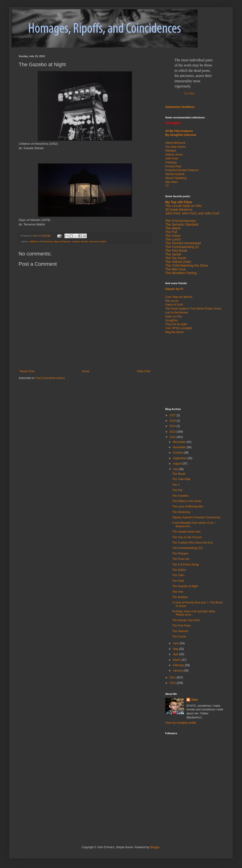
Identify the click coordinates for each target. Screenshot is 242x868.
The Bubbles (180, 597)
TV (167, 186)
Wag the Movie (175, 332)
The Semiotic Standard (182, 224)
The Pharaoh (180, 554)
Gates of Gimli (174, 305)
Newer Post (27, 371)
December (180, 442)
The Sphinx (179, 570)
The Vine (178, 592)
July (176, 469)
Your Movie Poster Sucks (206, 309)
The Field (178, 581)
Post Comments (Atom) (50, 378)
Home (86, 371)
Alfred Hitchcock (175, 143)
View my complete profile (181, 723)
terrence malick (98, 241)
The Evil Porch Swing (185, 565)
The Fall (177, 490)
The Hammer (180, 631)
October (178, 453)
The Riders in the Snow (187, 501)
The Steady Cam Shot (186, 620)
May (176, 649)
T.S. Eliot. (189, 93)
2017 (173, 415)
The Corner (179, 637)
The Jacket (173, 254)
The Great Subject (176, 309)
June (176, 643)
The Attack (173, 228)
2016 (173, 421)
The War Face (175, 269)
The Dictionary (181, 512)
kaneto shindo (80, 241)
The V (176, 485)
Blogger (155, 847)
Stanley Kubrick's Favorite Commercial (196, 517)
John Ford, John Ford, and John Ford (192, 213)
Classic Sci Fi (174, 289)
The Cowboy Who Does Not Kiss (193, 543)
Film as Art (172, 301)
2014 (173, 426)
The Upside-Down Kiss (186, 532)
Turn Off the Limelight (179, 328)
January (178, 671)
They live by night (176, 324)
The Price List (181, 559)
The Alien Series (175, 147)
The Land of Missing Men (188, 506)
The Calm (178, 575)
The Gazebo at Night (185, 586)
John (194, 700)
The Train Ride (181, 479)
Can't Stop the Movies (179, 297)
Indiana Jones (174, 155)
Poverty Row (173, 166)
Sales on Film (174, 317)
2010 (173, 683)
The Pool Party (181, 626)
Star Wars (171, 182)
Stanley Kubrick (175, 174)
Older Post (143, 371)
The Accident (180, 496)
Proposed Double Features (182, 170)
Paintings (171, 162)
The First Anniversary (181, 221)
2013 (173, 432)
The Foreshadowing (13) (187, 548)
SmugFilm (171, 320)
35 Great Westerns (179, 210)
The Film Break (176, 251)
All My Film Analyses (179, 131)
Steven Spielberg (176, 178)
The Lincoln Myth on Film (183, 206)
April (176, 654)
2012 (173, 437)
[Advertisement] (73, 801)
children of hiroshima (41, 241)
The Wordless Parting (181, 273)
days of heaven (62, 241)
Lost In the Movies (176, 313)
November (180, 447)
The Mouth (179, 474)
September (180, 458)
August (178, 464)
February (179, 665)
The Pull (171, 232)
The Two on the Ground (187, 537)
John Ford (171, 158)
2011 (173, 678)
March (177, 660)
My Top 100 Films (179, 202)
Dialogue (171, 151)
